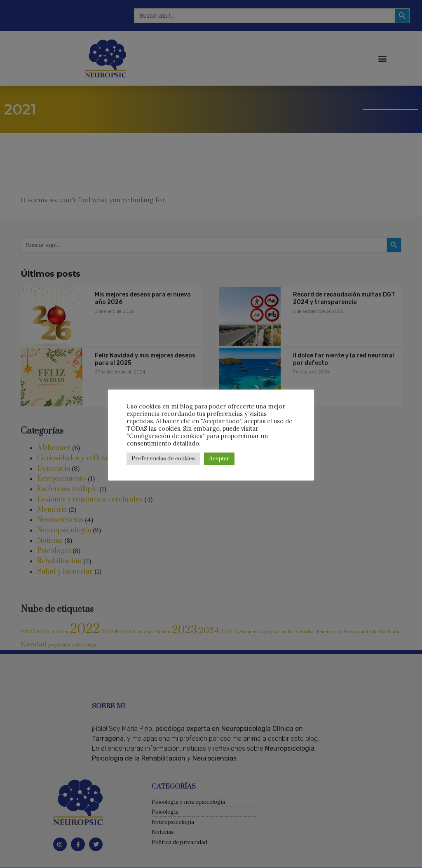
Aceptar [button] (219, 459)
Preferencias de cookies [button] (163, 459)
